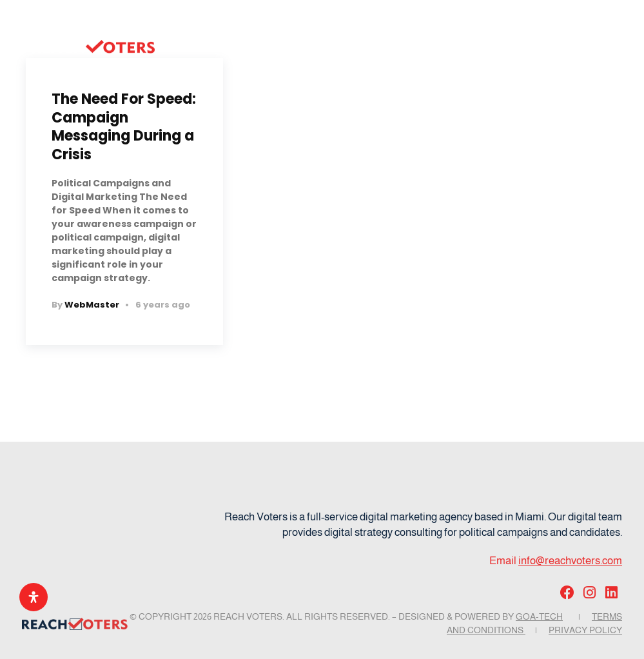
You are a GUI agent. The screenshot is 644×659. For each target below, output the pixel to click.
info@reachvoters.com (570, 561)
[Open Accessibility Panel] (34, 597)
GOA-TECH (539, 616)
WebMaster (92, 305)
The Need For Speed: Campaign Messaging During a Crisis (124, 127)
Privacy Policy (585, 630)
